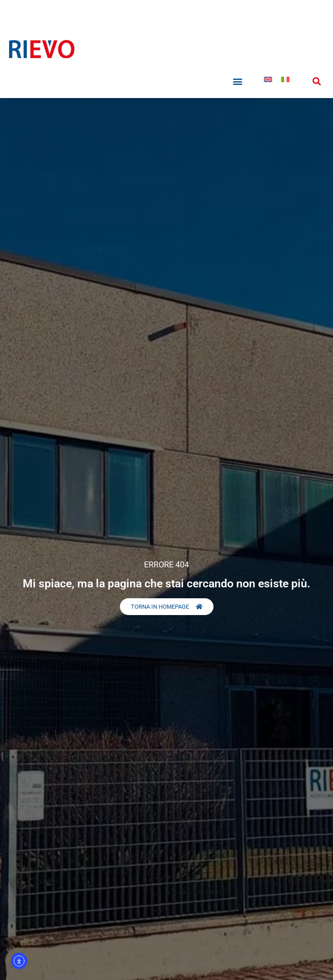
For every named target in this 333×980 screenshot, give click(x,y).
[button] (238, 81)
